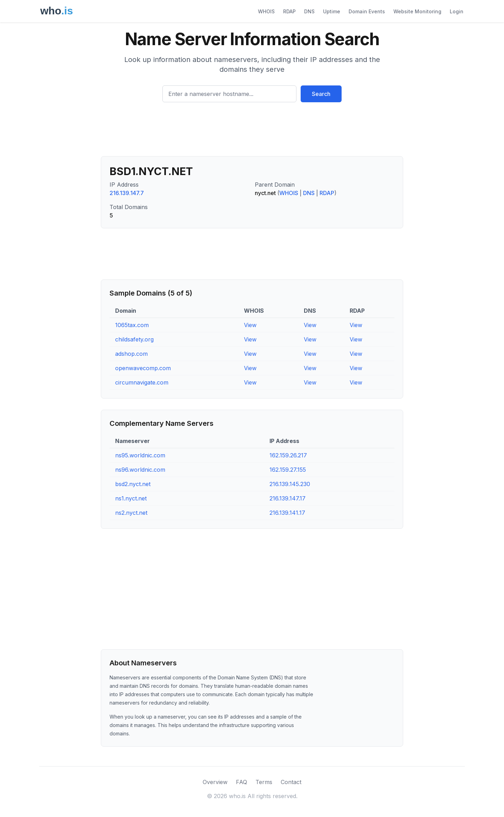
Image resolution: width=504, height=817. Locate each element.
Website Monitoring (417, 11)
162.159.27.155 (288, 470)
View (250, 325)
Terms (264, 782)
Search (321, 94)
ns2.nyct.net (131, 513)
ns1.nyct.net (131, 498)
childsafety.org (134, 339)
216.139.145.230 (290, 484)
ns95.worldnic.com (140, 455)
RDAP (289, 11)
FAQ (241, 782)
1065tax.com (132, 325)
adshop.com (131, 354)
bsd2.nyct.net (133, 484)
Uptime (332, 11)
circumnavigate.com (142, 382)
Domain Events (367, 11)
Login (457, 11)
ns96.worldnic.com (140, 470)
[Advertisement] (252, 132)
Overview (215, 782)
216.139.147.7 (127, 193)
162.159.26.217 (288, 455)
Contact (291, 782)
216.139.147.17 (288, 498)
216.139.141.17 (287, 513)
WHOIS (266, 11)
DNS (309, 11)
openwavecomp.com (143, 368)
